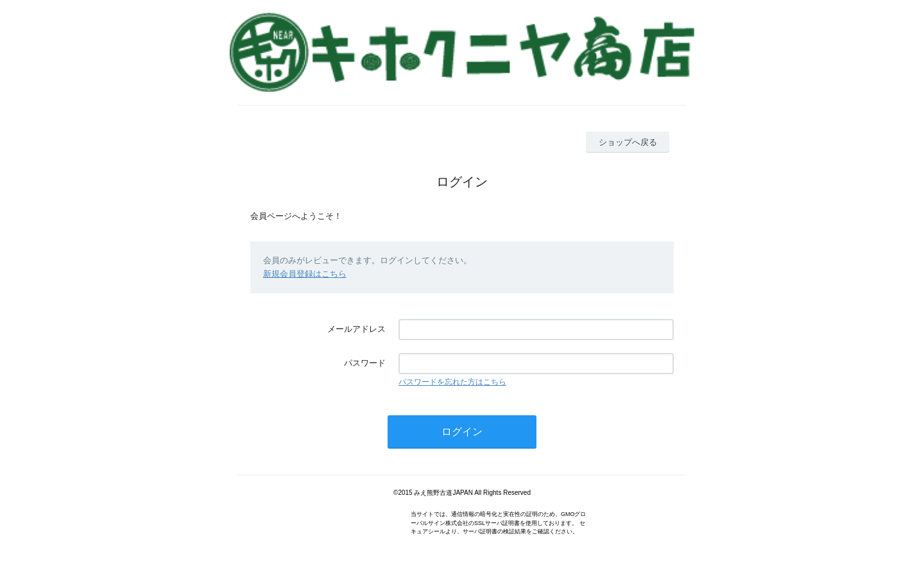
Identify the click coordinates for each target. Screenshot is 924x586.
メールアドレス (356, 329)
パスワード (365, 363)
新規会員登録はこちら (305, 274)
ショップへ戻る (628, 142)
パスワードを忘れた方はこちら (452, 382)
